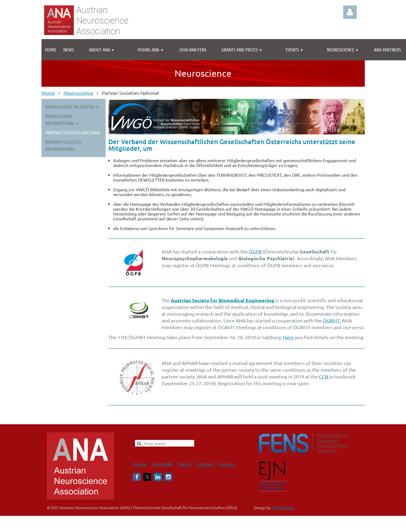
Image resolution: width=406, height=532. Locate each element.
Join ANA (162, 464)
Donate (227, 464)
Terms (185, 464)
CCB (324, 376)
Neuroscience (78, 93)
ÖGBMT (331, 320)
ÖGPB (255, 251)
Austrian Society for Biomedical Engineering (223, 300)
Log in (350, 12)
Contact (205, 464)
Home (48, 93)
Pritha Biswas (283, 507)
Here (288, 337)
